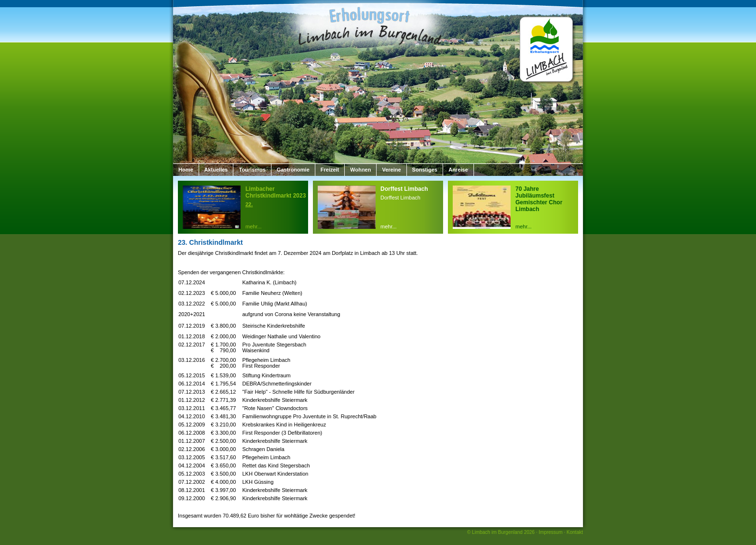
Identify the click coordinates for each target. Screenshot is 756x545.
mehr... (254, 226)
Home (186, 170)
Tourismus (252, 170)
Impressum (550, 532)
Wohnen (360, 170)
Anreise (458, 170)
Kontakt (575, 532)
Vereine (391, 170)
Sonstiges (425, 170)
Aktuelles (216, 170)
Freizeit (330, 170)
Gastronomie (293, 170)
